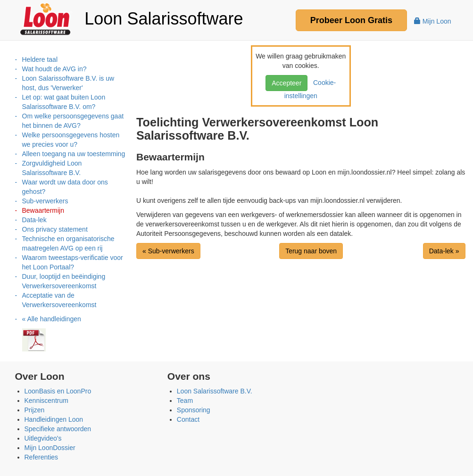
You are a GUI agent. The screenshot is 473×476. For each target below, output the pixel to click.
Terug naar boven (311, 251)
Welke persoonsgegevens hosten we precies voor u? (71, 140)
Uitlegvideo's (43, 438)
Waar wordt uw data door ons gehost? (65, 187)
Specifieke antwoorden (58, 429)
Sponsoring (194, 410)
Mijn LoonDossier (50, 448)
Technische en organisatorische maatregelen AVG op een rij (68, 243)
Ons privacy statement (55, 229)
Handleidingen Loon (54, 419)
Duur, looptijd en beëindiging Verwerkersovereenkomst (64, 281)
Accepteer (286, 83)
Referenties (41, 457)
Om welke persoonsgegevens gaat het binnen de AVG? (73, 121)
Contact (188, 419)
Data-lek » (444, 251)
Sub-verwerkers (45, 201)
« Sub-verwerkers (168, 251)
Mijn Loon (433, 21)
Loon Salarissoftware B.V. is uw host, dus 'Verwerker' (68, 83)
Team (185, 401)
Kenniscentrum (46, 401)
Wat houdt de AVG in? (54, 69)
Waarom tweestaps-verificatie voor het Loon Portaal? (73, 262)
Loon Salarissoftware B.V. (215, 391)
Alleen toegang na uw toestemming (74, 154)
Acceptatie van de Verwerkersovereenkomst (59, 300)
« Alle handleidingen (52, 319)
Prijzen (35, 410)
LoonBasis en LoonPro (58, 391)
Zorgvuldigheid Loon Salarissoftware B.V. (52, 168)
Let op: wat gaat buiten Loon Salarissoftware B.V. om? (64, 102)
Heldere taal (40, 59)
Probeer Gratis (351, 20)
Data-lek (34, 220)
